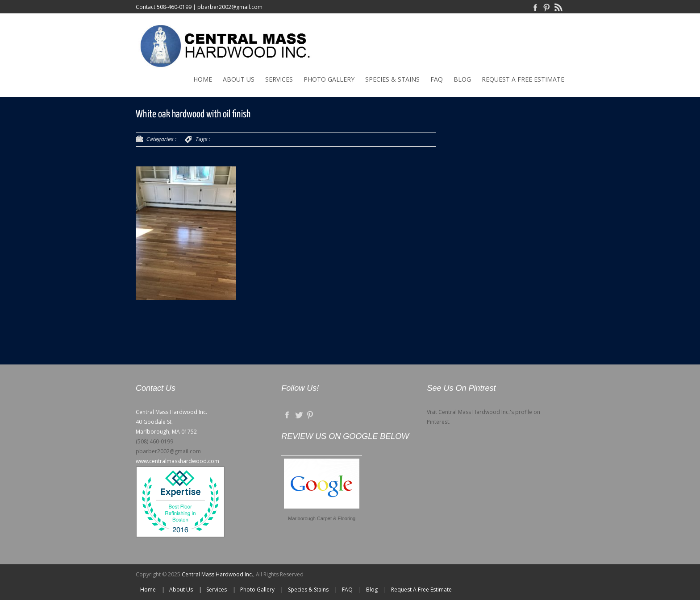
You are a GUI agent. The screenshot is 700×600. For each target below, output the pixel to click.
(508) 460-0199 (154, 441)
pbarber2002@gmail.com (230, 7)
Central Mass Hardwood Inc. (217, 574)
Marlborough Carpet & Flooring (322, 518)
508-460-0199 (174, 7)
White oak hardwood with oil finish (193, 114)
